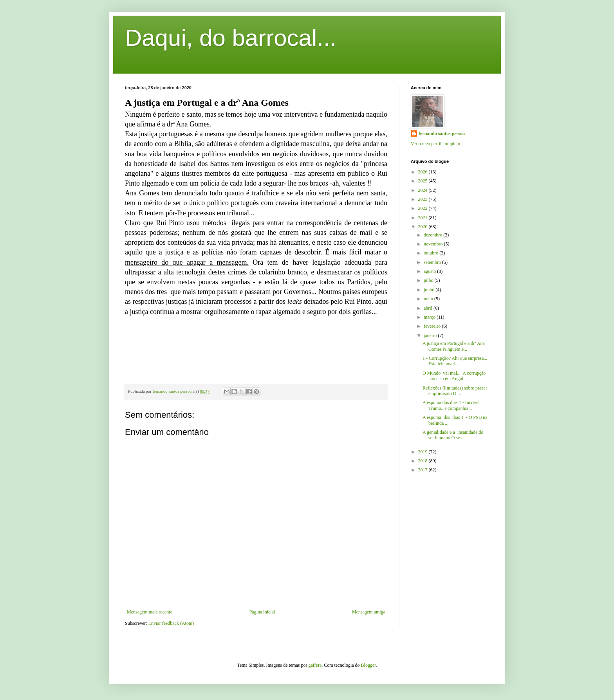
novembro (434, 244)
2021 (423, 218)
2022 (423, 208)
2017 (423, 470)
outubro (432, 253)
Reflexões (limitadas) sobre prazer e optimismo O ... (455, 391)
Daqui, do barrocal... (231, 38)
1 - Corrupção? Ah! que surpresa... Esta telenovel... (455, 361)
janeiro (431, 336)
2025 (423, 181)
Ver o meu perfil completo (435, 144)
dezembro (433, 235)
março (430, 317)
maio (429, 299)
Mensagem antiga (369, 612)
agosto (430, 271)
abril (429, 308)
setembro (433, 262)
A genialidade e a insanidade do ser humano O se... (453, 435)
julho (429, 280)
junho (430, 290)
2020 (423, 227)
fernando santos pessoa (442, 134)
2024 (423, 190)
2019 (423, 452)
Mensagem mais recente (150, 612)
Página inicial (262, 612)
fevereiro (433, 326)
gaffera (315, 665)
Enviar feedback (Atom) (171, 623)
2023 (423, 199)
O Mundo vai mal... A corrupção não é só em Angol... (454, 376)
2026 (423, 172)
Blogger (368, 665)
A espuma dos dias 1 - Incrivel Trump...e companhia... (451, 405)
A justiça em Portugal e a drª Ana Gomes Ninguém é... (454, 346)
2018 (423, 461)
